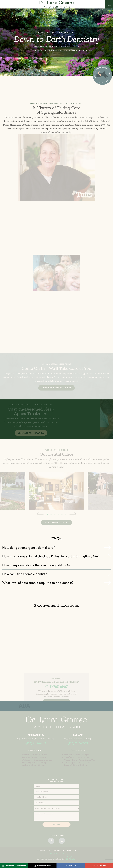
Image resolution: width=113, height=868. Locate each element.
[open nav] (109, 4)
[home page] (57, 4)
